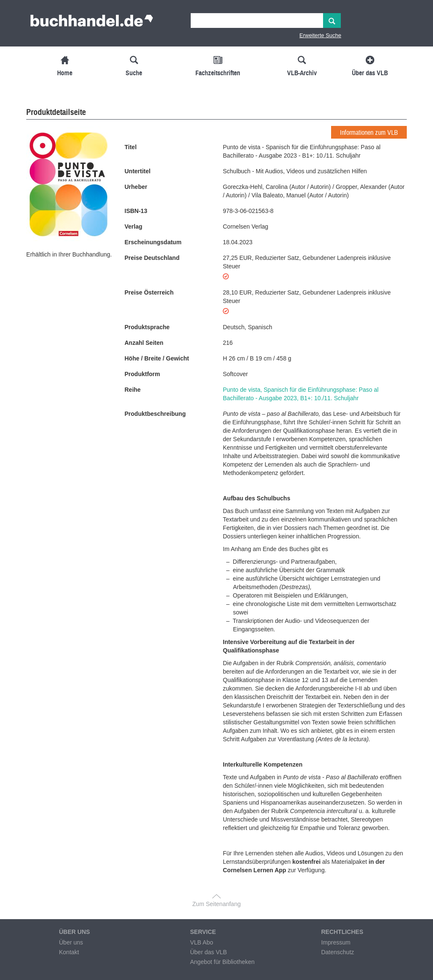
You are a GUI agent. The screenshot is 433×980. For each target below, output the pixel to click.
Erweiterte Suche (320, 35)
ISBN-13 (136, 211)
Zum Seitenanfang (216, 904)
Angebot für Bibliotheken (222, 962)
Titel (131, 147)
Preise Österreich (149, 292)
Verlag (134, 227)
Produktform (143, 374)
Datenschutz (337, 952)
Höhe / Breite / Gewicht (157, 358)
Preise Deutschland (152, 258)
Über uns (71, 942)
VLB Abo (201, 942)
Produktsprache (147, 327)
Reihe (133, 390)
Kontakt (69, 952)
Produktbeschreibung (155, 414)
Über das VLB (208, 952)
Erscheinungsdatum (153, 242)
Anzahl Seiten (144, 343)
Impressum (336, 942)
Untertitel (138, 171)
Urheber (136, 187)
